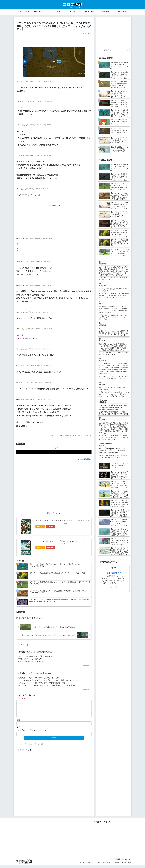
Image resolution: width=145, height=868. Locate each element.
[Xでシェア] (54, 452)
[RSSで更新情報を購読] (116, 587)
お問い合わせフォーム (123, 862)
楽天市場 (50, 526)
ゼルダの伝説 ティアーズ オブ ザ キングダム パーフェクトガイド (63, 541)
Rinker (66, 523)
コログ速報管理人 (114, 573)
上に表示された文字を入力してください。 (32, 733)
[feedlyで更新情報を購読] (114, 587)
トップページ (111, 862)
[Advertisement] (54, 40)
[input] (114, 50)
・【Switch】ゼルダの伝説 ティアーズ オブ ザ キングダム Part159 (73, 436)
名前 (18, 723)
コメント (21, 699)
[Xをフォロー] (111, 587)
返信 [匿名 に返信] (86, 666)
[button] (128, 50)
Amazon (40, 526)
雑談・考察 (21, 444)
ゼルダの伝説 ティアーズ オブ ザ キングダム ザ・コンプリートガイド (63, 520)
